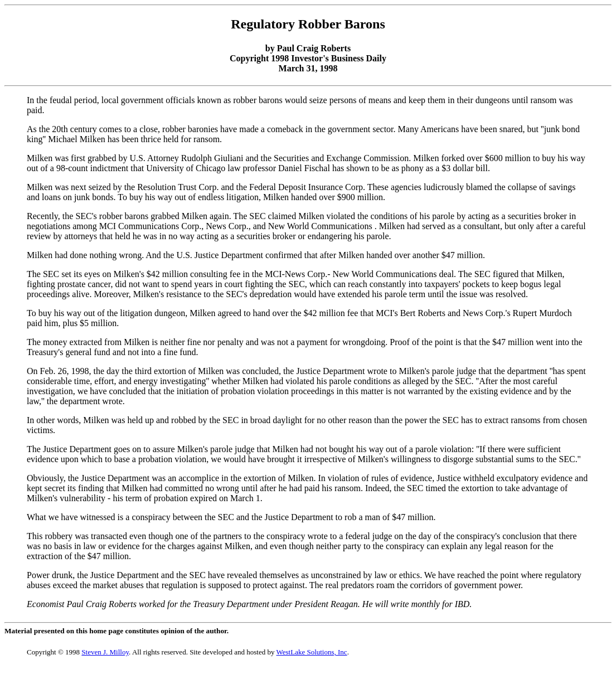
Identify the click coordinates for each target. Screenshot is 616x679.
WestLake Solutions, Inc (312, 652)
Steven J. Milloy (105, 652)
